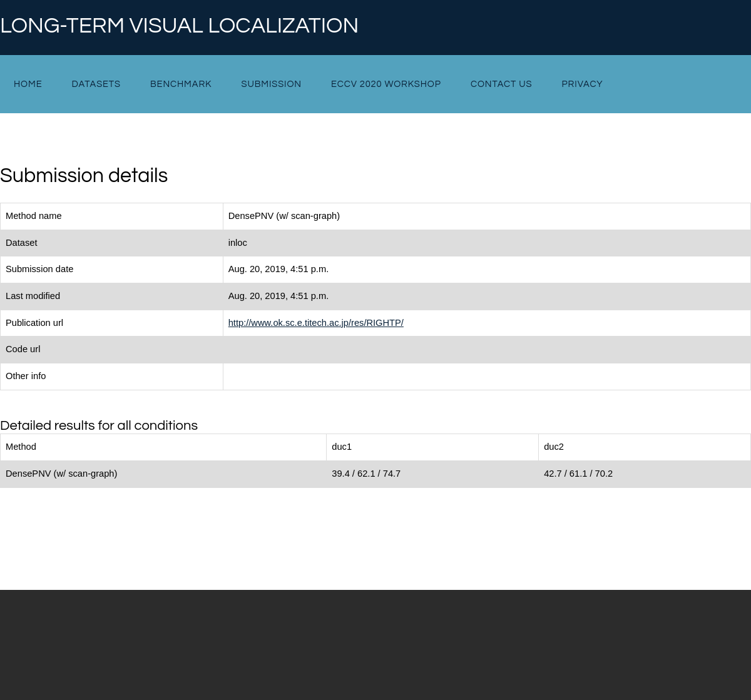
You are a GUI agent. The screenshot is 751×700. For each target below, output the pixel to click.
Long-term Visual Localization (179, 26)
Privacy (583, 84)
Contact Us (502, 84)
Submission (271, 84)
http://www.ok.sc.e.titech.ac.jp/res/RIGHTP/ (316, 323)
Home (28, 84)
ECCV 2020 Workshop (386, 84)
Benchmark (181, 84)
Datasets (96, 84)
